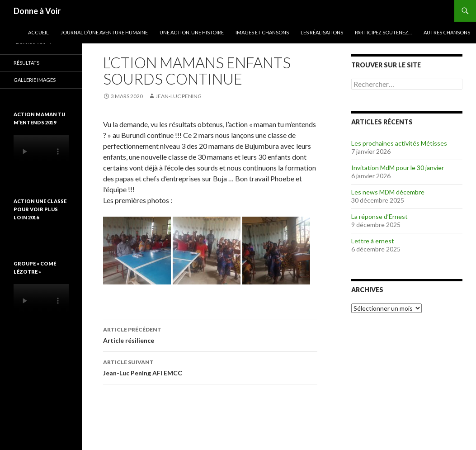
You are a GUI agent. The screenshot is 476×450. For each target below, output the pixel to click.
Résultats (26, 63)
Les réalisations (322, 32)
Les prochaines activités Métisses (399, 143)
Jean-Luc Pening (179, 96)
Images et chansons (262, 32)
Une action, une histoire (192, 32)
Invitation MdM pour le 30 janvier (398, 168)
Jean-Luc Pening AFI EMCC (210, 367)
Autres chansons (447, 32)
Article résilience (210, 334)
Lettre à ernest (373, 241)
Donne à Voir (37, 11)
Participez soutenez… (383, 32)
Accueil (38, 32)
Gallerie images (35, 80)
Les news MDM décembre (388, 192)
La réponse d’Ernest (379, 216)
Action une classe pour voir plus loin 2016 (40, 209)
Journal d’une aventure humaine (104, 32)
